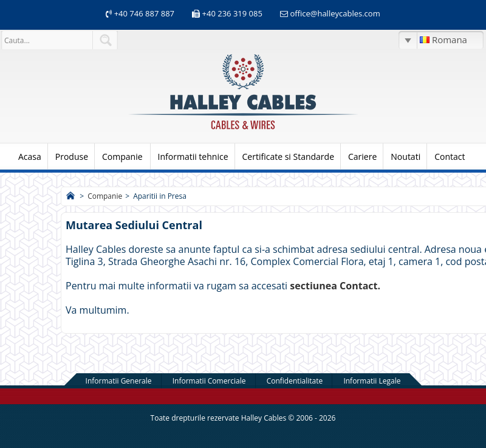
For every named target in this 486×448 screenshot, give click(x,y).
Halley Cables (264, 418)
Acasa (30, 157)
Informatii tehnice (193, 157)
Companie (122, 157)
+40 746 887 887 (143, 13)
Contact (450, 157)
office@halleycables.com (335, 13)
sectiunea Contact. (335, 286)
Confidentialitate (295, 381)
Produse (72, 157)
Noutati (406, 157)
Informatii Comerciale (209, 381)
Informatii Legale (372, 381)
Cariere (362, 157)
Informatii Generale (119, 381)
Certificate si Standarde (289, 157)
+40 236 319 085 (232, 13)
